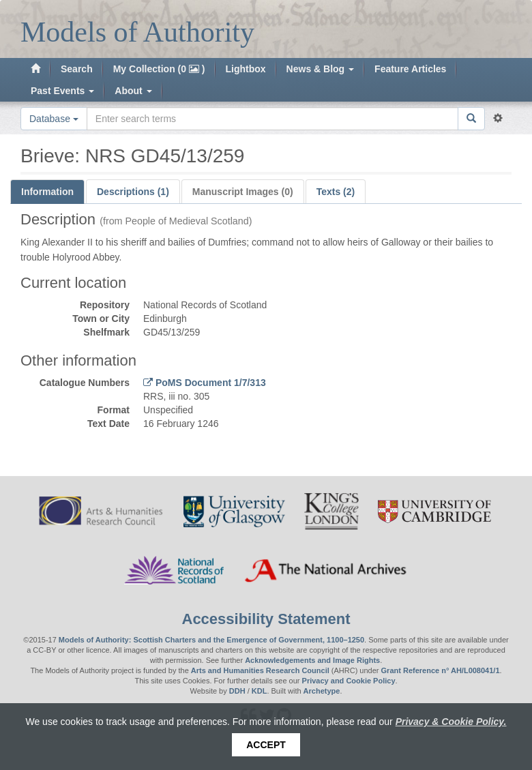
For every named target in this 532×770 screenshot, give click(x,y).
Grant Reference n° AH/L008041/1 (441, 670)
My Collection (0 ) (159, 69)
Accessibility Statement (266, 619)
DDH (237, 691)
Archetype (322, 691)
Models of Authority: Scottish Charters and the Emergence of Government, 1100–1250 (211, 640)
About (133, 91)
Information (47, 192)
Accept (266, 745)
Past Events (62, 91)
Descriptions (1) (133, 192)
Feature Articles (410, 69)
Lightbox (246, 69)
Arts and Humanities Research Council (260, 670)
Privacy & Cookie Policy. (451, 722)
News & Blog (320, 69)
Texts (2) (336, 192)
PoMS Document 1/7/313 (209, 383)
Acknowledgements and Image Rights (312, 660)
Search (77, 69)
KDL (260, 691)
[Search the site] (272, 119)
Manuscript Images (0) (243, 192)
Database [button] (54, 119)
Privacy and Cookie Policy (349, 681)
